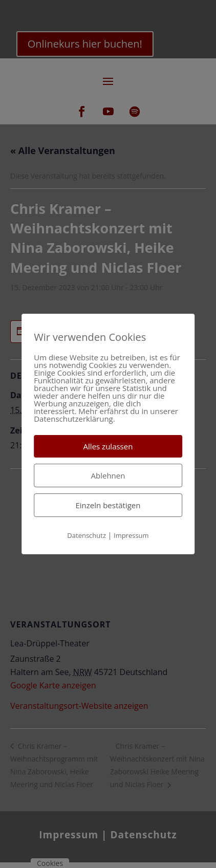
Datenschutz (87, 535)
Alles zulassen (108, 446)
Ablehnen (108, 475)
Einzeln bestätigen (108, 505)
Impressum (131, 535)
